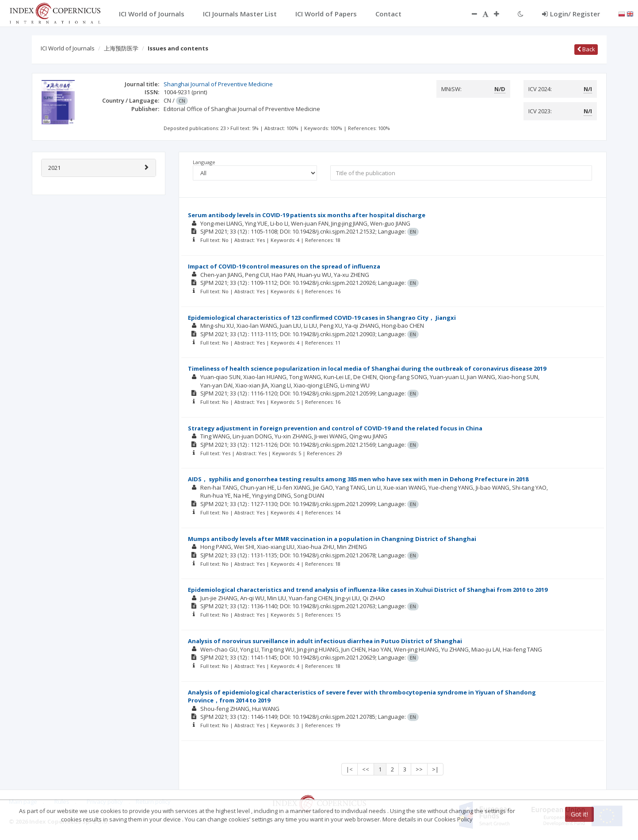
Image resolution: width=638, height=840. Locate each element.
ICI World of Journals (68, 48)
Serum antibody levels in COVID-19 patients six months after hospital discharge (307, 215)
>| (435, 769)
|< (350, 769)
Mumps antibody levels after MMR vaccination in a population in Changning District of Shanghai (332, 539)
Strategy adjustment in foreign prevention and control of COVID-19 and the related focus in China (335, 428)
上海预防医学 (121, 48)
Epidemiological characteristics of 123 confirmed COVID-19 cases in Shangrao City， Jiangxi (322, 318)
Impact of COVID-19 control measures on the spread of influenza (284, 266)
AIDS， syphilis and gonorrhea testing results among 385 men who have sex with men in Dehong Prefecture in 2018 (358, 479)
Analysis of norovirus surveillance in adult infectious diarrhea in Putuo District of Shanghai (325, 641)
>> (419, 769)
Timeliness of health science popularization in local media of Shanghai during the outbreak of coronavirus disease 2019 (367, 368)
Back (586, 49)
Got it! (579, 814)
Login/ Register (571, 14)
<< (366, 769)
